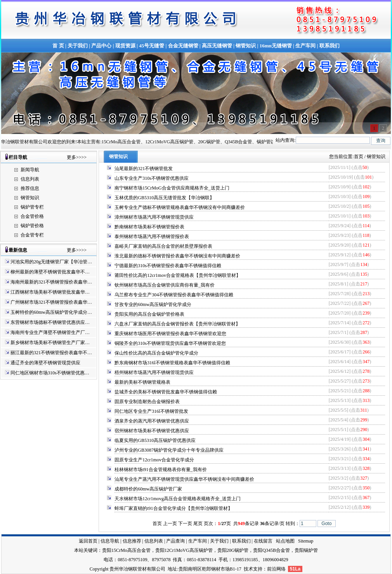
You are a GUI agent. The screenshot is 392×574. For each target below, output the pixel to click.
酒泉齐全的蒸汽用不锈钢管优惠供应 (152, 421)
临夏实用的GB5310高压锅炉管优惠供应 (155, 440)
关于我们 (78, 46)
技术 (248, 569)
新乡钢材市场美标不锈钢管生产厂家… (50, 343)
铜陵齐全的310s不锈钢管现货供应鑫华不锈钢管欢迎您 (170, 343)
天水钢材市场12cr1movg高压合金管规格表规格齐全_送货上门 (178, 499)
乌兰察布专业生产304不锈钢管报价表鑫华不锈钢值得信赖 (174, 295)
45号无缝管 (152, 46)
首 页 (58, 46)
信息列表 (30, 179)
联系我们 (330, 46)
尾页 (198, 524)
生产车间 (305, 46)
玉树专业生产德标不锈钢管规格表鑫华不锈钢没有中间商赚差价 (180, 207)
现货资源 (125, 46)
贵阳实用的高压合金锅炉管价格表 (149, 314)
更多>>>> (77, 157)
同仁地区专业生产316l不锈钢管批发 (151, 411)
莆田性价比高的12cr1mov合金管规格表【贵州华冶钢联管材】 (178, 275)
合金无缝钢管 (183, 46)
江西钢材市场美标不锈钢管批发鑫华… (50, 292)
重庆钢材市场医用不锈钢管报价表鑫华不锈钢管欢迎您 (170, 334)
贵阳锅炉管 (306, 550)
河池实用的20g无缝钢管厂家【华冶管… (51, 262)
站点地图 (285, 541)
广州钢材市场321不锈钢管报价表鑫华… (51, 302)
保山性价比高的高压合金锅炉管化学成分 (156, 353)
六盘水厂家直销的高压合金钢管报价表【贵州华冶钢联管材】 (177, 324)
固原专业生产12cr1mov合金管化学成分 (154, 460)
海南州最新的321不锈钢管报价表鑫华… (51, 282)
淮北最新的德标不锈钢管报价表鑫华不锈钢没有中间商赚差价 (177, 256)
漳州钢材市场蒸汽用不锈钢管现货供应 (154, 217)
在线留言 (263, 541)
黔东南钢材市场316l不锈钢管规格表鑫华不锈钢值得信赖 (172, 363)
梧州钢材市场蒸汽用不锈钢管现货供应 (154, 372)
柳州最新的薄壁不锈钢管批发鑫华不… (50, 272)
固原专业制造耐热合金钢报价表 (147, 402)
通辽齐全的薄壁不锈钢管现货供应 (45, 363)
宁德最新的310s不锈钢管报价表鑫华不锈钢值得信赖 (168, 266)
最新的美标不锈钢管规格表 (142, 382)
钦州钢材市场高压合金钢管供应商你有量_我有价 (165, 285)
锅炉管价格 (32, 226)
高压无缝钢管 (217, 46)
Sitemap (306, 541)
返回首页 (88, 541)
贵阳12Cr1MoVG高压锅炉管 (184, 550)
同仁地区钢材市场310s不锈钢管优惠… (50, 373)
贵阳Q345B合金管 (271, 550)
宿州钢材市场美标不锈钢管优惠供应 (152, 431)
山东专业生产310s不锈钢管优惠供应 (152, 178)
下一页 (185, 524)
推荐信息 (30, 188)
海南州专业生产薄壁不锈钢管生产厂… (50, 332)
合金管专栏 (32, 235)
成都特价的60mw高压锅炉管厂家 (148, 489)
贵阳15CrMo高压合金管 (126, 550)
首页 (359, 157)
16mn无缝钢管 (276, 46)
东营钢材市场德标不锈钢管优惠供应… (50, 322)
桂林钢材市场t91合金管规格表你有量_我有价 (160, 470)
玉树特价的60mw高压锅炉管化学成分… (51, 312)
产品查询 (175, 541)
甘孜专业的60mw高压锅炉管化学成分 (153, 304)
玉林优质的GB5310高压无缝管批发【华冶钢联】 (164, 198)
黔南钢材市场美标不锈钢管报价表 (149, 227)
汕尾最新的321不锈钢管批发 (144, 169)
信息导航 (110, 541)
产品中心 (101, 46)
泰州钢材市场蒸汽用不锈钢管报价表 (152, 237)
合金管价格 (32, 216)
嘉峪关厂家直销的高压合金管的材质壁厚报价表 (163, 246)
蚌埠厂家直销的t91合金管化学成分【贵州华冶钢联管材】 (173, 508)
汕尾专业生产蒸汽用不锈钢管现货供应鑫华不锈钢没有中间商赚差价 (184, 479)
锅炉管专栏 (32, 207)
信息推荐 (132, 541)
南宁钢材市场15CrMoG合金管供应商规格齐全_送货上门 (172, 188)
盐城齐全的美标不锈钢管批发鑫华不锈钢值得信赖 (166, 392)
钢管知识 (246, 46)
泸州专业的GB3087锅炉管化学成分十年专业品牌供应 (169, 450)
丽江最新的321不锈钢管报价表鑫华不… (51, 353)
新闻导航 (30, 170)
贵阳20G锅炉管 (233, 550)
